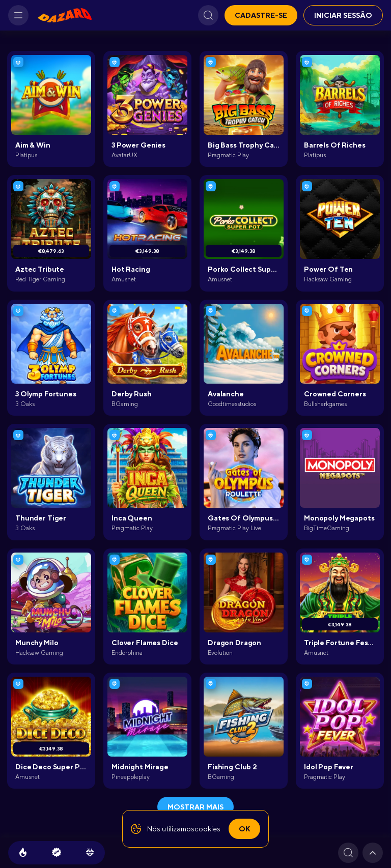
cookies (207, 829)
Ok (244, 829)
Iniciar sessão (343, 15)
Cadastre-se (261, 15)
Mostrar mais (195, 807)
